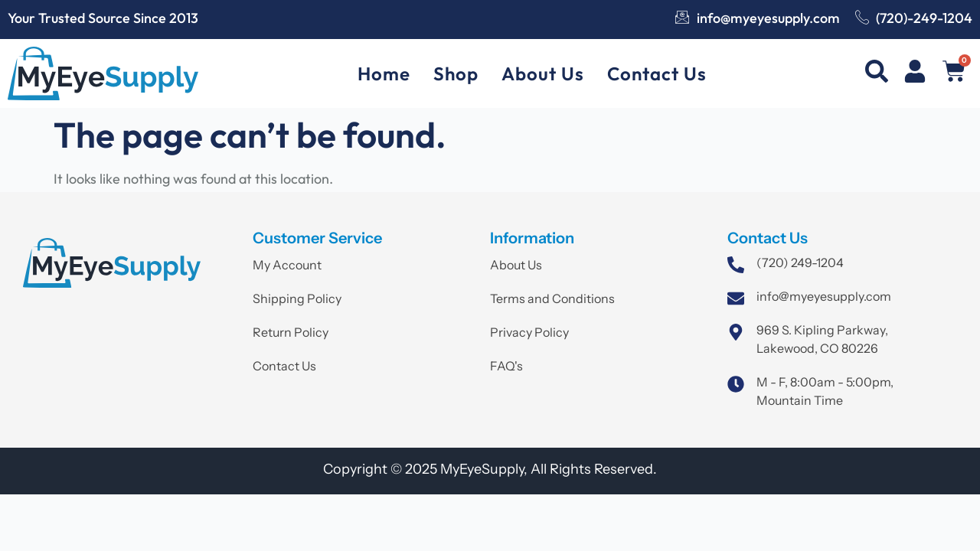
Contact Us (657, 73)
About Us (543, 73)
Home (384, 73)
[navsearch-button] (877, 74)
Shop (456, 73)
